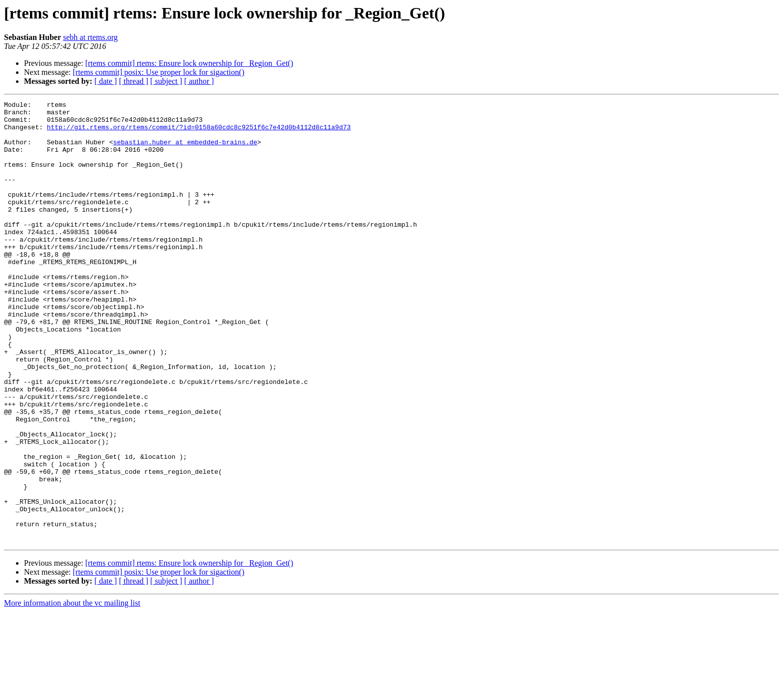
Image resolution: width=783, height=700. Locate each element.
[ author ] (199, 81)
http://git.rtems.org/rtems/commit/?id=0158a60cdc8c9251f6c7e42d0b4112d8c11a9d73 (199, 133)
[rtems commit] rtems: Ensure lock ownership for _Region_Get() (189, 63)
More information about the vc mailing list (72, 691)
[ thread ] (134, 81)
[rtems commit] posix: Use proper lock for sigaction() (159, 72)
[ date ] (106, 81)
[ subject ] (166, 81)
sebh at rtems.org (90, 37)
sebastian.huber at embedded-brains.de (185, 151)
